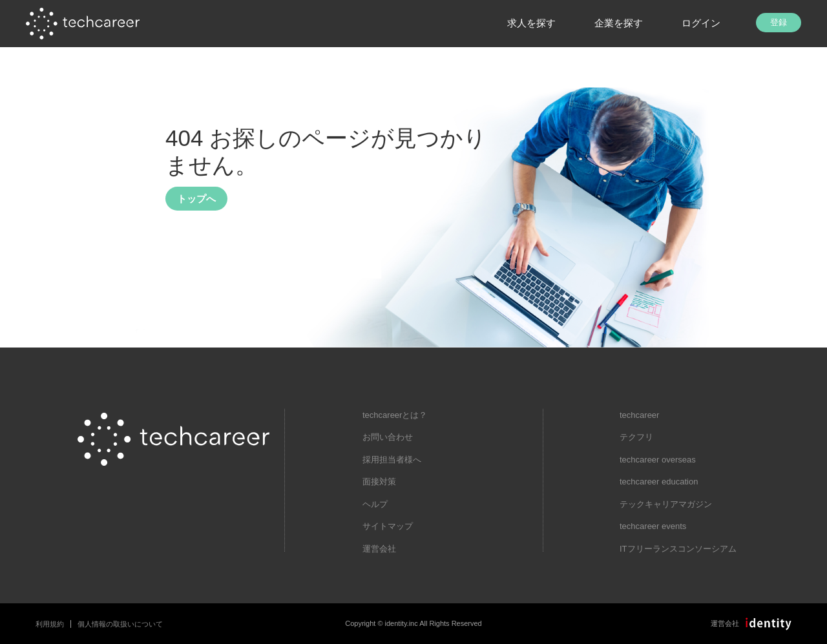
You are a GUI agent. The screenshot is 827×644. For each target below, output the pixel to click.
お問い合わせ (388, 437)
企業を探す (619, 23)
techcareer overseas (658, 460)
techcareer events (653, 526)
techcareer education (659, 482)
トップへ (196, 199)
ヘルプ (375, 504)
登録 (779, 22)
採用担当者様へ (392, 460)
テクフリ (636, 437)
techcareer (639, 415)
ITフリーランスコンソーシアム (678, 549)
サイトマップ (388, 526)
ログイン (701, 23)
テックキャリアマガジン (666, 504)
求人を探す (531, 23)
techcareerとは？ (395, 415)
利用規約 (50, 624)
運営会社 (379, 549)
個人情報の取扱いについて (120, 624)
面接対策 (379, 482)
